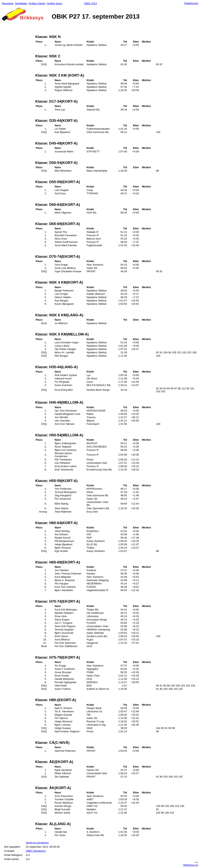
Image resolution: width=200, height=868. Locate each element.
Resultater (8, 3)
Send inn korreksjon (37, 843)
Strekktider (21, 3)
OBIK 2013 (91, 3)
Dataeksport (191, 3)
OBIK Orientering (36, 851)
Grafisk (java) (54, 3)
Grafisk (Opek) (37, 3)
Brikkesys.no (191, 865)
